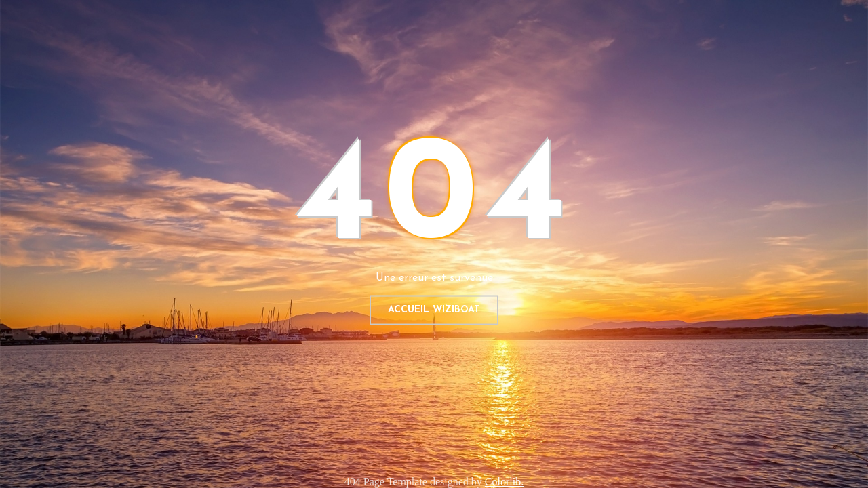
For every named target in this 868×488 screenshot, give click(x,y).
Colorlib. (504, 482)
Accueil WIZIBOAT (434, 310)
